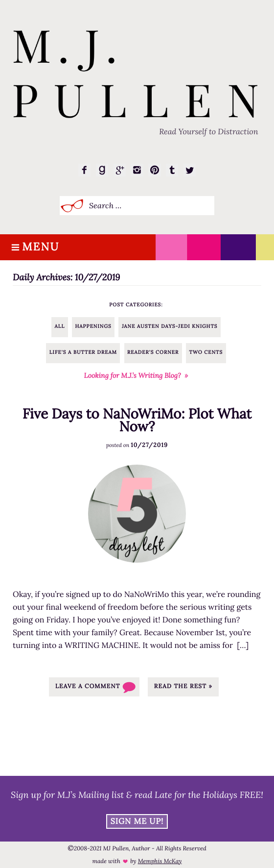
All (60, 326)
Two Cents (206, 352)
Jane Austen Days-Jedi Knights (170, 326)
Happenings (93, 326)
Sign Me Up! (137, 821)
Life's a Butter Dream (83, 352)
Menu (41, 247)
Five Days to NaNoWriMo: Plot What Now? (137, 420)
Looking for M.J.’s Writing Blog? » (136, 375)
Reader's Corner (153, 352)
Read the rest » (183, 686)
